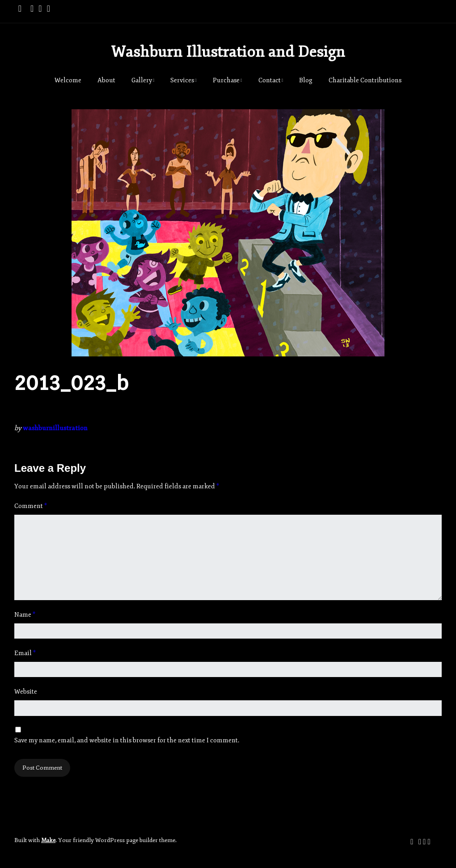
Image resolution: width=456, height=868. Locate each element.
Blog (306, 80)
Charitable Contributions (365, 80)
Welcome (68, 80)
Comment (31, 506)
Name (25, 615)
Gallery (142, 80)
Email (25, 653)
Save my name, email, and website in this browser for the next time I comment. (127, 740)
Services (182, 80)
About (106, 80)
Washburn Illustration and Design (228, 52)
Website (26, 692)
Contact (270, 80)
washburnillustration (55, 428)
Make (48, 840)
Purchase (226, 80)
